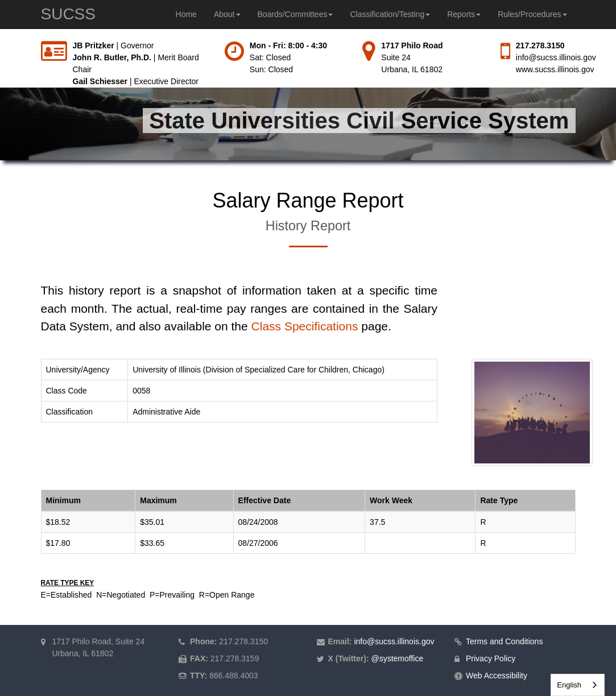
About (227, 14)
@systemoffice (397, 658)
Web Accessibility (497, 676)
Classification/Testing (390, 14)
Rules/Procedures (532, 14)
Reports (464, 14)
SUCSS (68, 14)
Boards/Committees (295, 14)
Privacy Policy (491, 658)
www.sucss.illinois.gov (555, 69)
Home (186, 14)
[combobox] (578, 685)
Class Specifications (305, 326)
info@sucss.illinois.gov (556, 57)
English (569, 685)
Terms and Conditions (504, 641)
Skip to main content (0, 40)
